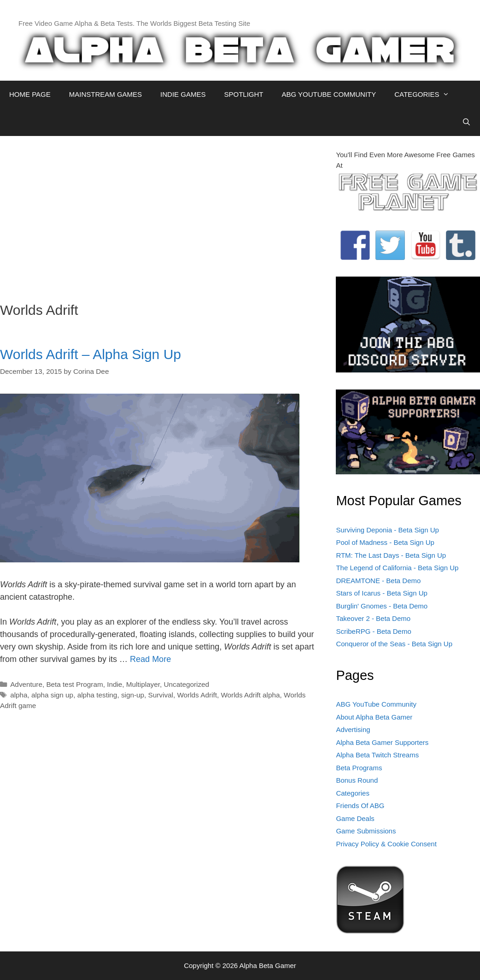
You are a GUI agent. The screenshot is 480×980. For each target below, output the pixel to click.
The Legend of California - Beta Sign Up (397, 568)
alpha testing (97, 695)
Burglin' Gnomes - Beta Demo (382, 606)
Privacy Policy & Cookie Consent (386, 844)
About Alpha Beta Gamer (374, 717)
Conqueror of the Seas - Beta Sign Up (394, 644)
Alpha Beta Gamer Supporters (382, 742)
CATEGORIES (426, 94)
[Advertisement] (161, 214)
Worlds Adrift (197, 695)
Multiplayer (143, 684)
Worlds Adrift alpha (250, 695)
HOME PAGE (30, 94)
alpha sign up (52, 695)
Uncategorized (186, 684)
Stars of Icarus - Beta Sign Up (381, 593)
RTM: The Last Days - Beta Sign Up (391, 555)
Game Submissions (366, 831)
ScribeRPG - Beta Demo (373, 631)
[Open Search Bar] (466, 122)
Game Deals (355, 818)
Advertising (353, 729)
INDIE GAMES (183, 94)
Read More (150, 659)
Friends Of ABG (360, 806)
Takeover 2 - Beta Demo (373, 618)
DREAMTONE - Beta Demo (378, 581)
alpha (19, 695)
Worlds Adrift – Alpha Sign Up (91, 354)
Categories (353, 793)
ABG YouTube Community (376, 704)
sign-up (133, 695)
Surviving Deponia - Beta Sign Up (387, 530)
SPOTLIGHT (243, 94)
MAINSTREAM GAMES (105, 94)
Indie (114, 684)
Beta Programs (359, 768)
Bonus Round (357, 780)
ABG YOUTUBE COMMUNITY (329, 94)
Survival (161, 695)
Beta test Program (74, 684)
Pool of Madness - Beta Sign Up (385, 542)
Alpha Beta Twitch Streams (377, 755)
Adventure (26, 684)
